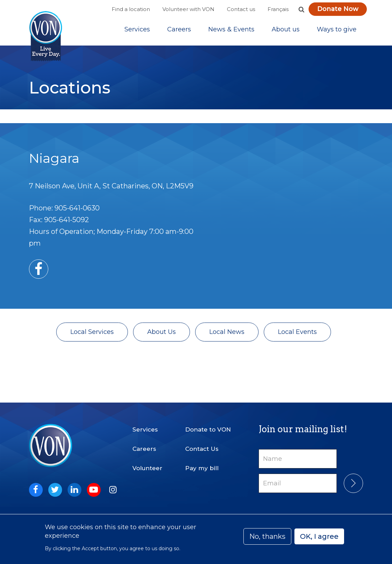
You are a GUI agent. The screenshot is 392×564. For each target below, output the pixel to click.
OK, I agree (319, 536)
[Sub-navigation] (137, 31)
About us (286, 31)
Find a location (131, 9)
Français (278, 9)
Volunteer (147, 468)
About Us (162, 334)
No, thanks (267, 536)
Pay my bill (202, 468)
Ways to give (337, 31)
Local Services (92, 334)
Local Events (297, 334)
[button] (302, 9)
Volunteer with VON (188, 9)
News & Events (231, 31)
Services (137, 31)
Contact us (241, 9)
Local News (227, 334)
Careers (179, 31)
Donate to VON (208, 429)
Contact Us (202, 449)
